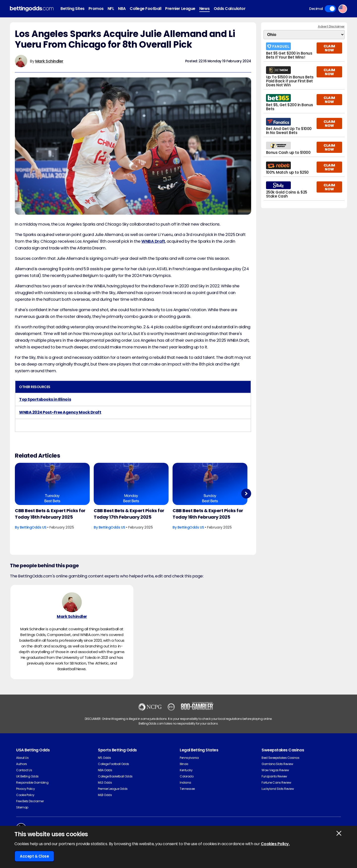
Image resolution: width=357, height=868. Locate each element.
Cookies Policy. (275, 844)
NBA (122, 9)
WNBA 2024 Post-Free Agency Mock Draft (60, 412)
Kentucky (186, 770)
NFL (111, 9)
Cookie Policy (25, 795)
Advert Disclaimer (331, 26)
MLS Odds (105, 783)
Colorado (187, 776)
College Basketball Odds (115, 776)
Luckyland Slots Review (278, 789)
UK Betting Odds (27, 776)
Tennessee (187, 789)
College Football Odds (114, 764)
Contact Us (24, 770)
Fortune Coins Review (276, 783)
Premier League (180, 9)
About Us (22, 758)
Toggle (330, 9)
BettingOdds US (33, 527)
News (205, 9)
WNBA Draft (153, 241)
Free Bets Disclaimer (30, 801)
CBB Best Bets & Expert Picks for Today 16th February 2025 (208, 514)
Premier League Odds (113, 789)
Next (246, 493)
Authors (22, 764)
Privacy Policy (25, 789)
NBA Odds (105, 770)
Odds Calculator (230, 9)
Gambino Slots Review (277, 764)
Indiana (185, 783)
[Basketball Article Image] (52, 484)
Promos (96, 9)
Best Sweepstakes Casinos (280, 758)
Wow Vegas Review (275, 770)
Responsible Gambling (32, 783)
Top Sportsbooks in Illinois (45, 399)
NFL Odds (104, 758)
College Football (145, 9)
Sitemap (22, 807)
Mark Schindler (49, 61)
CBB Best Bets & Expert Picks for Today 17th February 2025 (129, 514)
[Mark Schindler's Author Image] (72, 602)
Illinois (184, 764)
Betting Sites (73, 9)
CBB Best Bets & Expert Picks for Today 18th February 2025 (50, 514)
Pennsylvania (189, 758)
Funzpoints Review (274, 776)
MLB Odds (105, 795)
